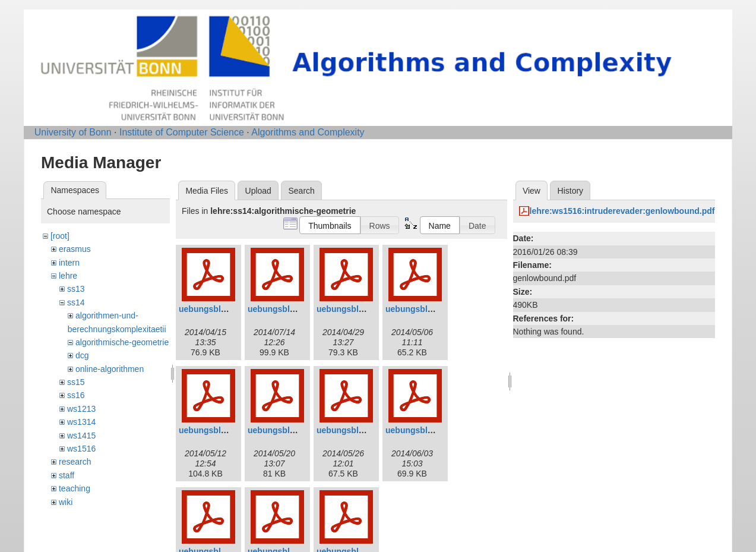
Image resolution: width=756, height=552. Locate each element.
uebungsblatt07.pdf (355, 430)
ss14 (76, 302)
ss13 (76, 289)
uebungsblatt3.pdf (352, 309)
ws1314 (81, 422)
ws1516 (81, 449)
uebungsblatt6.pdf (284, 430)
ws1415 (81, 436)
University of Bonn (73, 132)
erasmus (75, 249)
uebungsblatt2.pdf (284, 309)
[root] (60, 236)
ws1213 (81, 409)
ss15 (76, 382)
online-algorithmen (110, 369)
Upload (258, 191)
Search (301, 191)
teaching (75, 488)
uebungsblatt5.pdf (215, 430)
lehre (68, 276)
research (75, 462)
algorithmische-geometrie (122, 342)
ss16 (76, 395)
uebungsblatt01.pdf (217, 309)
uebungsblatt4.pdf (421, 309)
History (571, 191)
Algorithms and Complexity (308, 132)
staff (67, 475)
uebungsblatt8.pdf (421, 430)
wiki (66, 502)
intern (69, 263)
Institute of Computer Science (182, 132)
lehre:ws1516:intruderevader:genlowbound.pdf (622, 211)
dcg (82, 355)
